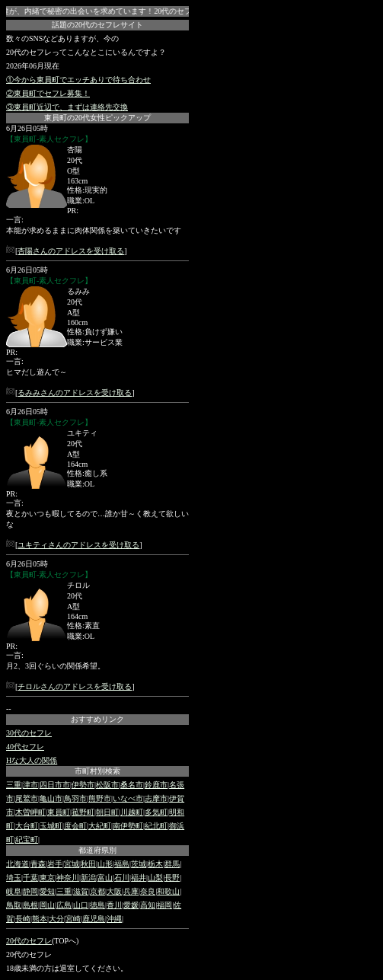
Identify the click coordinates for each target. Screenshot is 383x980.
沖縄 (114, 919)
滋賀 (81, 891)
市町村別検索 (97, 771)
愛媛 (131, 905)
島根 (30, 905)
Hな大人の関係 (32, 760)
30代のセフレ (29, 733)
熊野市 (100, 798)
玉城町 (51, 826)
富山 (105, 878)
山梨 (155, 878)
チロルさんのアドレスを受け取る (75, 686)
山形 (105, 864)
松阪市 (107, 785)
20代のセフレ (29, 941)
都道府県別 (97, 850)
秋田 (88, 864)
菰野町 (83, 812)
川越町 (132, 812)
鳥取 (14, 905)
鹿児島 (94, 919)
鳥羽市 (75, 798)
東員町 (59, 812)
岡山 (47, 905)
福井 (139, 878)
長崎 (23, 919)
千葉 (30, 878)
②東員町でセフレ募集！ (48, 93)
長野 (172, 878)
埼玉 (14, 878)
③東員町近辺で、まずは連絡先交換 (67, 107)
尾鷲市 (27, 798)
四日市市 (55, 785)
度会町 (75, 826)
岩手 (55, 864)
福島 (122, 864)
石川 (122, 878)
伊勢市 (83, 785)
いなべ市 (128, 798)
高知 (148, 905)
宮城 (72, 864)
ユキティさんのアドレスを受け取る (78, 545)
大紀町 (100, 826)
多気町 (156, 812)
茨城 (139, 864)
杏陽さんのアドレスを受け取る (71, 251)
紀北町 (156, 826)
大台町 (27, 826)
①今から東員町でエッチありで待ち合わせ (78, 80)
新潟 (88, 878)
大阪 (114, 891)
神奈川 (68, 878)
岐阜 (14, 891)
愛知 (47, 891)
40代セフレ (25, 747)
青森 (38, 864)
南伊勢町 (128, 826)
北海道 (18, 864)
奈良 (148, 891)
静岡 (30, 891)
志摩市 (156, 798)
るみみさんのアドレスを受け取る (75, 393)
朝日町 (107, 812)
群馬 (172, 864)
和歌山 (168, 891)
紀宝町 (27, 840)
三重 (14, 785)
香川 (114, 905)
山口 (81, 905)
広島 (64, 905)
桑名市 (132, 785)
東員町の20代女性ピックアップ (97, 118)
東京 (47, 878)
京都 (97, 891)
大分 (56, 919)
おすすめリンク (97, 719)
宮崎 (73, 919)
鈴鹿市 (156, 785)
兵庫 (131, 891)
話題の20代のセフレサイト (97, 25)
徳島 (97, 905)
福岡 (164, 905)
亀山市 (51, 798)
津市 (30, 785)
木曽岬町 (30, 812)
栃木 (155, 864)
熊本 (40, 919)
